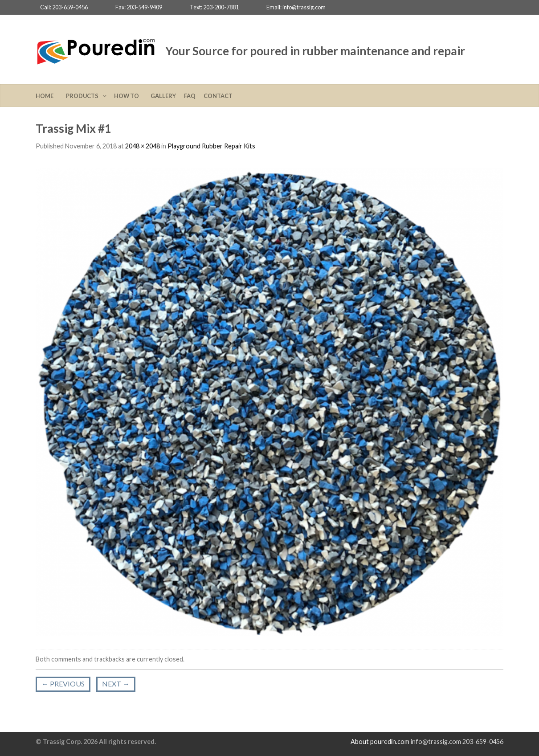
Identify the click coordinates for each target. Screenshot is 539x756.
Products (83, 96)
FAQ (190, 96)
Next (116, 684)
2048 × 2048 (143, 146)
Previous (63, 684)
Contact (218, 96)
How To (128, 96)
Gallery (163, 96)
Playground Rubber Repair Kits (211, 146)
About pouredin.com (380, 742)
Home (47, 96)
